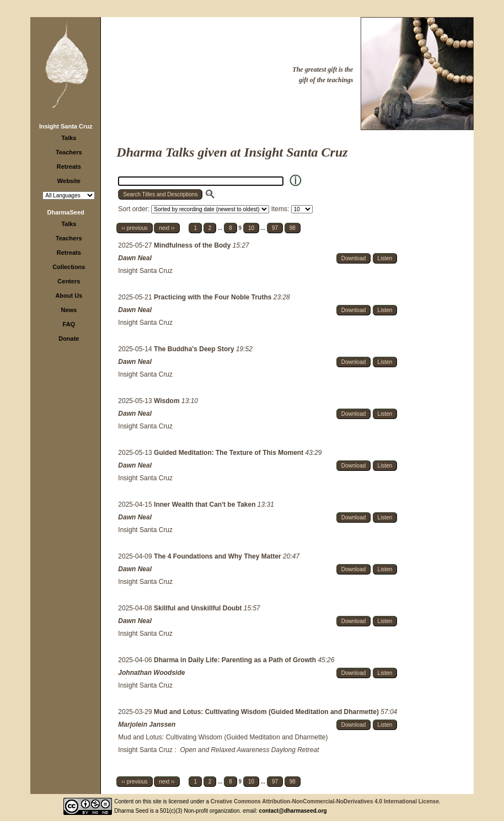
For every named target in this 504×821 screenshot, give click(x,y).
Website (69, 181)
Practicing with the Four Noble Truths (214, 297)
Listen (385, 258)
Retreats (69, 167)
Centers (69, 281)
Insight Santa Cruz (66, 126)
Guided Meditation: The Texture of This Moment (229, 453)
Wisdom (168, 401)
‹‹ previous (134, 228)
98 (293, 228)
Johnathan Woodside (151, 673)
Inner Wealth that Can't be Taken (206, 505)
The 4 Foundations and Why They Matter (218, 556)
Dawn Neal (135, 258)
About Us (69, 296)
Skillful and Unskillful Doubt (199, 608)
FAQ (69, 324)
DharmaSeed (66, 212)
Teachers (69, 152)
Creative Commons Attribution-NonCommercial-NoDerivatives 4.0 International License (325, 801)
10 (251, 228)
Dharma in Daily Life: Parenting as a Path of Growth (236, 660)
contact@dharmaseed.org (293, 811)
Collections (69, 267)
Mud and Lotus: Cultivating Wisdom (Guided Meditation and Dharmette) (267, 712)
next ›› (167, 228)
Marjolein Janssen (147, 725)
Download (353, 258)
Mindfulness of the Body (193, 245)
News (69, 310)
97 (275, 228)
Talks (69, 138)
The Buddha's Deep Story (195, 349)
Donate (69, 339)
